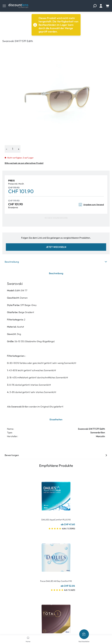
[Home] (28, 638)
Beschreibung (56, 262)
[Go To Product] (56, 494)
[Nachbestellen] (84, 634)
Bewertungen (56, 455)
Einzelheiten (56, 419)
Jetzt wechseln (56, 247)
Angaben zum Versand (91, 205)
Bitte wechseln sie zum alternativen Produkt (24, 163)
